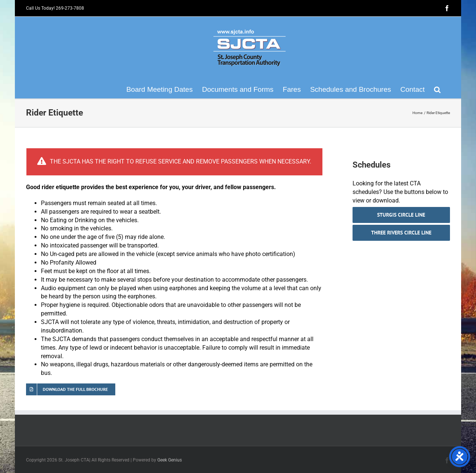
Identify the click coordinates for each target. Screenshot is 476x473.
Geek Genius (170, 460)
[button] (437, 89)
